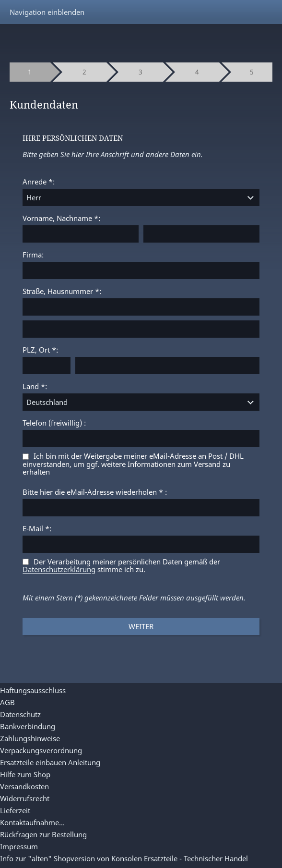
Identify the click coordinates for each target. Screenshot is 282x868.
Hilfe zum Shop (25, 774)
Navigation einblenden (47, 12)
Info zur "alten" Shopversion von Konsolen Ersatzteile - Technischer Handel (124, 858)
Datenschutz (20, 714)
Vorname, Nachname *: (61, 218)
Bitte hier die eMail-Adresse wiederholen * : (95, 492)
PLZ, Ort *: (40, 350)
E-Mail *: (37, 528)
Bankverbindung (28, 726)
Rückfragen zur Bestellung (43, 834)
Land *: (35, 386)
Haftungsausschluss (33, 690)
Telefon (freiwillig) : (54, 423)
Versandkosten (24, 786)
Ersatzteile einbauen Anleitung (50, 762)
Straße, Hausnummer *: (62, 291)
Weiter (141, 626)
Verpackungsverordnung (41, 750)
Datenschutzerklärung (59, 570)
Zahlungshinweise (30, 738)
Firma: (33, 255)
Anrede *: (39, 182)
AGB (7, 702)
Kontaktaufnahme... (32, 822)
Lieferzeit (15, 810)
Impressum (19, 846)
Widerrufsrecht (25, 798)
